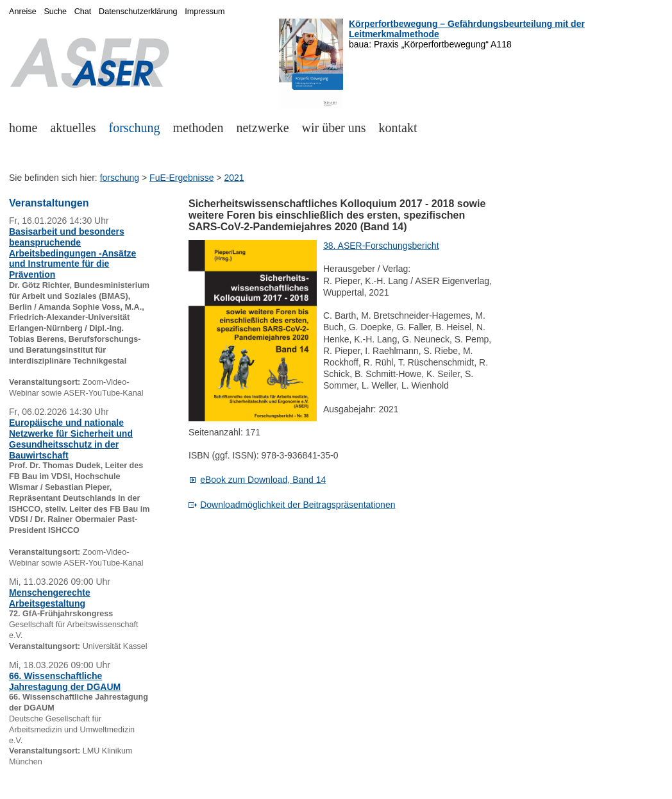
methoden (198, 128)
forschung (135, 128)
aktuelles (73, 128)
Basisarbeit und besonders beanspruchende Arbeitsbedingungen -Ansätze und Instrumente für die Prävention (72, 253)
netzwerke (262, 128)
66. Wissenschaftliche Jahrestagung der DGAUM (65, 681)
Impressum (205, 12)
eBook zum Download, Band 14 (263, 480)
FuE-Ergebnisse (181, 178)
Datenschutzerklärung (138, 12)
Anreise (23, 12)
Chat (83, 12)
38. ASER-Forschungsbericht (381, 246)
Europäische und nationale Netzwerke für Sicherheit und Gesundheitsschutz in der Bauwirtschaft (71, 439)
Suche (55, 12)
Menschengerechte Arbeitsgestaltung (50, 598)
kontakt (398, 128)
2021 (234, 178)
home (23, 128)
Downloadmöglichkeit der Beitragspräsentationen (298, 505)
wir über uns (334, 128)
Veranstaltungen (49, 203)
